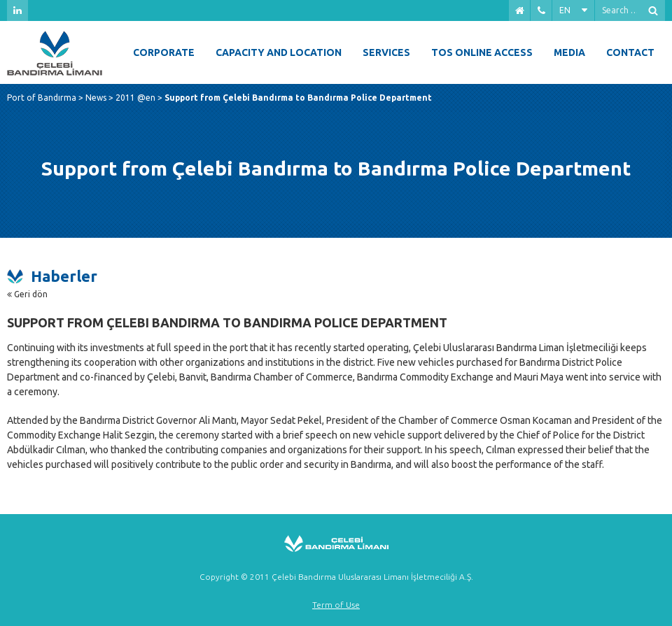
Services (386, 52)
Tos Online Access (482, 52)
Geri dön (27, 294)
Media (569, 52)
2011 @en (135, 98)
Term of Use (336, 605)
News (96, 98)
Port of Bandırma (42, 98)
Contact (630, 52)
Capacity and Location (279, 52)
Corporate (164, 52)
